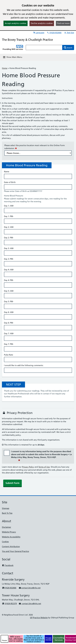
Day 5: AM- (9, 291)
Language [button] (39, 33)
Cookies (5, 542)
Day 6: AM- (9, 312)
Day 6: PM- (9, 323)
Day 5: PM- (9, 301)
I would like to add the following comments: (24, 365)
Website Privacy (9, 532)
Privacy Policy (28, 467)
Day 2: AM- (9, 227)
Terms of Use (44, 467)
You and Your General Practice (15, 551)
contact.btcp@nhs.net (30, 588)
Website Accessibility (11, 537)
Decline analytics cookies (42, 23)
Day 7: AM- (9, 333)
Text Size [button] (69, 33)
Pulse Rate (9, 355)
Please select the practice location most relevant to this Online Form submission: (35, 147)
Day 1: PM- (9, 216)
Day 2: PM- (9, 238)
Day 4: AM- (9, 270)
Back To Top (7, 513)
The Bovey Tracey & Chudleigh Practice (27, 40)
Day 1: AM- (9, 206)
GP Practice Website (39, 618)
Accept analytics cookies (16, 23)
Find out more (63, 23)
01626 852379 (9, 604)
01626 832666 (54, 33)
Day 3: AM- (9, 248)
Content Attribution (11, 547)
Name (7, 172)
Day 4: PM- (9, 280)
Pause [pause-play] (5, 640)
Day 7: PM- (9, 344)
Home (5, 68)
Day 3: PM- (9, 259)
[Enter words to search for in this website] (44, 47)
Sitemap (6, 508)
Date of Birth (10, 182)
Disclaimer (7, 527)
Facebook (8, 565)
